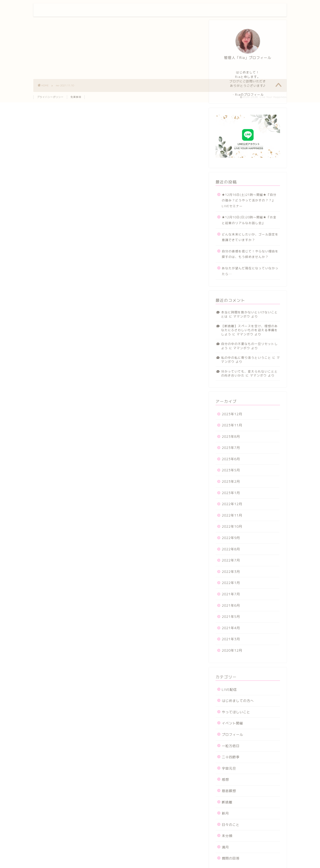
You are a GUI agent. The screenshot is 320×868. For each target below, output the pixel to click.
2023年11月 (232, 425)
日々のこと (231, 825)
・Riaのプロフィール (248, 94)
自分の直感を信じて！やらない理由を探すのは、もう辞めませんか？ (250, 254)
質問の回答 (231, 858)
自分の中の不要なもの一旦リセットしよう (249, 346)
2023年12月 (232, 414)
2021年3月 (231, 639)
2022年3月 (231, 572)
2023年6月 (231, 459)
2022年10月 (232, 526)
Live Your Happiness (64, 10)
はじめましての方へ (238, 701)
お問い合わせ (234, 10)
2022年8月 (231, 549)
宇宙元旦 (229, 768)
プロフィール (205, 10)
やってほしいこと (236, 712)
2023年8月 (231, 437)
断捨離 (227, 802)
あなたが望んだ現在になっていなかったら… (250, 271)
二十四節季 (231, 757)
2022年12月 (232, 504)
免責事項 (76, 97)
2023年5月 (231, 470)
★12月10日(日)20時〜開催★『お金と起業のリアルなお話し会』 (249, 220)
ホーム (181, 10)
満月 (225, 847)
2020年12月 (232, 650)
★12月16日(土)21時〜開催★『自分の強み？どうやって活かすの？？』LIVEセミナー (249, 200)
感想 (225, 780)
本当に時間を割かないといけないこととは (249, 314)
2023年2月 (231, 482)
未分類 (227, 836)
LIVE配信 (229, 690)
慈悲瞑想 (229, 791)
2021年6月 (231, 605)
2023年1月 (231, 493)
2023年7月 (231, 448)
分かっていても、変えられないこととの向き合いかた (249, 373)
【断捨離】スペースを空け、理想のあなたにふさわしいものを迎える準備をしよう (249, 330)
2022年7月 (231, 560)
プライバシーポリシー (50, 97)
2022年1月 (231, 583)
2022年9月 (231, 538)
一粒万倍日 (231, 746)
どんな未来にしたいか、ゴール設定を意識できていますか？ (250, 237)
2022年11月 (232, 515)
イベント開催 (232, 723)
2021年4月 (231, 628)
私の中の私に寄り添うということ (246, 358)
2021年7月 (231, 594)
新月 (225, 813)
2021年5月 (231, 617)
